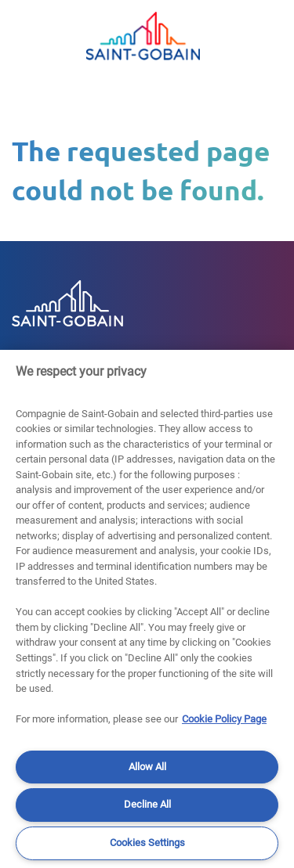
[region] (147, 609)
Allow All (147, 767)
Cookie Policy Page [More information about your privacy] (224, 719)
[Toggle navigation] (27, 36)
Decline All (147, 804)
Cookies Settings (147, 843)
